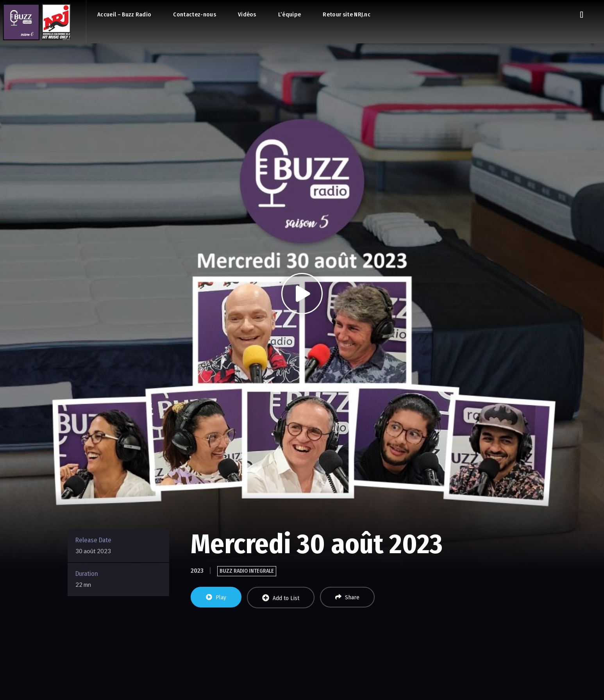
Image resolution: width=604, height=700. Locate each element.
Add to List (281, 598)
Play (216, 597)
